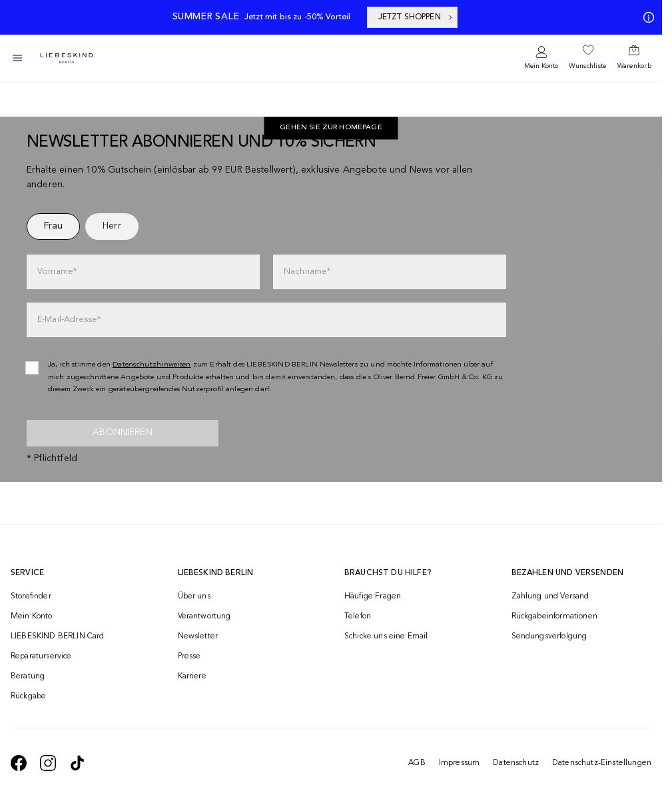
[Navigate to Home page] (67, 58)
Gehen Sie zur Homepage (331, 128)
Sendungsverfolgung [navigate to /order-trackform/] (549, 636)
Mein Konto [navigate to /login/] (32, 616)
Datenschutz (516, 763)
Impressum (459, 763)
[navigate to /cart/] (634, 58)
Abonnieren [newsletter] (123, 432)
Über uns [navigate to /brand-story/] (194, 596)
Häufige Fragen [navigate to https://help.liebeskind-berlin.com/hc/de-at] (373, 596)
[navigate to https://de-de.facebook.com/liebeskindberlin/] (19, 763)
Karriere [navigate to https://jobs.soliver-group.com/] (192, 676)
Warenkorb (634, 66)
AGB (417, 763)
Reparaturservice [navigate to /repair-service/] (41, 656)
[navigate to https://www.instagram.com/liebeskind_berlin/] (48, 763)
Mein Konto (541, 66)
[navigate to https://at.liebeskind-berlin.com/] (331, 129)
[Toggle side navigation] (17, 58)
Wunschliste (587, 66)
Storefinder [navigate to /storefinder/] (31, 596)
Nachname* (307, 272)
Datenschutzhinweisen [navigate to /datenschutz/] (152, 365)
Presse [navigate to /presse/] (189, 656)
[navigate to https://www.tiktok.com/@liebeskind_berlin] (77, 763)
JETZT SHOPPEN (416, 17)
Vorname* (57, 272)
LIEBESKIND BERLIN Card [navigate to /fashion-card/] (58, 636)
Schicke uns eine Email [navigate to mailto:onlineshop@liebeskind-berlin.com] (386, 636)
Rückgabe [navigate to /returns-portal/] (28, 696)
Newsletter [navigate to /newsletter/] (198, 636)
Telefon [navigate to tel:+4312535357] (358, 616)
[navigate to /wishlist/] (587, 58)
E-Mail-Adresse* (69, 320)
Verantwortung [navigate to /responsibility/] (204, 616)
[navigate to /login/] (541, 58)
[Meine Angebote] (646, 17)
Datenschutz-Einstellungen (602, 763)
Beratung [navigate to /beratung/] (28, 676)
